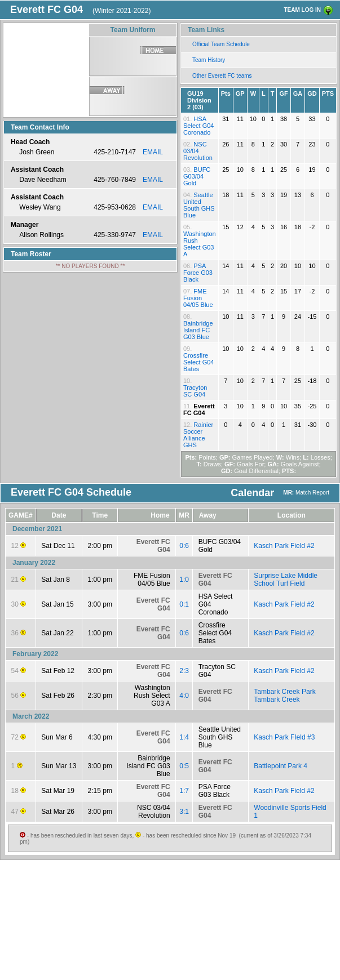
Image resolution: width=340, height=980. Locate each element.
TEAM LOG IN (302, 10)
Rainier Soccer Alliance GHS (198, 435)
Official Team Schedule (221, 44)
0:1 (184, 604)
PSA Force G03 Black (198, 273)
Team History (209, 60)
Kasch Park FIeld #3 (284, 737)
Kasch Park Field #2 (284, 546)
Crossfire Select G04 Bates (198, 362)
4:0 (184, 696)
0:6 (184, 546)
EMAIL (153, 152)
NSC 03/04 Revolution (198, 151)
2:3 (184, 671)
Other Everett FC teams (222, 76)
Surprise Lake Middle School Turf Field (286, 580)
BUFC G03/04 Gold (197, 176)
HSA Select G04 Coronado (198, 126)
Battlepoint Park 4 (281, 766)
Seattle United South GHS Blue (199, 205)
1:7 (184, 791)
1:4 (184, 737)
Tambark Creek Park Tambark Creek (284, 696)
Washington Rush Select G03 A (200, 244)
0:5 (184, 766)
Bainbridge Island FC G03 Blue (198, 330)
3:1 (184, 812)
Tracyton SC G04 (195, 391)
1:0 (184, 580)
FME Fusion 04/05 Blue (198, 298)
